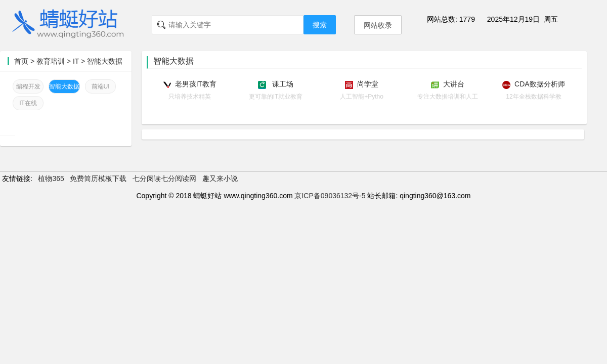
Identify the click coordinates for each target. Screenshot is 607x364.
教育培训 (51, 61)
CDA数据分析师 (540, 84)
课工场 (282, 84)
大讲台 (454, 84)
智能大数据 (105, 61)
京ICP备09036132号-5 (330, 196)
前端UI (101, 86)
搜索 (320, 25)
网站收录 (378, 25)
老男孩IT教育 (196, 84)
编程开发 (28, 86)
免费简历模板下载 (98, 178)
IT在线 (28, 103)
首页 (21, 61)
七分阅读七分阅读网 (164, 178)
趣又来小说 (220, 178)
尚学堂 (368, 84)
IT (77, 61)
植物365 (51, 178)
